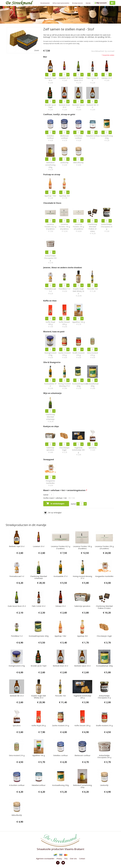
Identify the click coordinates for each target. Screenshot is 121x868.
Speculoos (92, 449)
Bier (45, 57)
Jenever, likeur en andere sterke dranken (63, 268)
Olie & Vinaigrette (52, 362)
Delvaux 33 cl (107, 79)
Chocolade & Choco (52, 203)
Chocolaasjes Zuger (64, 450)
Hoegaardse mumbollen (50, 483)
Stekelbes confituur (50, 138)
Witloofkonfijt (78, 164)
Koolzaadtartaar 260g (92, 386)
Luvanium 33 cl (64, 79)
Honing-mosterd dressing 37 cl (64, 386)
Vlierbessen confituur (64, 138)
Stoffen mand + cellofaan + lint (59, 498)
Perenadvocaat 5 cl (50, 291)
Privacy (59, 859)
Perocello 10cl (92, 290)
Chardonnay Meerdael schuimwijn (50, 418)
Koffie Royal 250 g (50, 324)
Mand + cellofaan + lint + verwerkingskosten (65, 490)
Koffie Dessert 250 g (64, 324)
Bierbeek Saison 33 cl (78, 107)
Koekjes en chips (51, 426)
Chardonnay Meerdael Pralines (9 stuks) (92, 229)
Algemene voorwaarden (45, 859)
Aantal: (46, 495)
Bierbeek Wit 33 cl (92, 107)
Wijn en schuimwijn (52, 393)
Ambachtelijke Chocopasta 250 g (50, 259)
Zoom (37, 50)
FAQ (66, 859)
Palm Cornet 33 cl (92, 80)
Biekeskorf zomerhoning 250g (50, 166)
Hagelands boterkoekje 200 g (78, 451)
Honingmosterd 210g (50, 355)
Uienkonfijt (64, 164)
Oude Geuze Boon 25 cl (78, 80)
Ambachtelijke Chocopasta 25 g (107, 228)
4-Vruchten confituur (78, 138)
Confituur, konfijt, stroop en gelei (59, 114)
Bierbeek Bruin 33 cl (64, 107)
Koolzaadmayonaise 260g (78, 386)
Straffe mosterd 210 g (78, 355)
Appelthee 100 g (78, 323)
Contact (82, 859)
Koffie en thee (50, 301)
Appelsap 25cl (64, 197)
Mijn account (101, 3)
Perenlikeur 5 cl (64, 290)
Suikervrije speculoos (50, 450)
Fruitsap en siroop (52, 175)
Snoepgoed (49, 460)
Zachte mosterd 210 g (64, 355)
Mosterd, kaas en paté (54, 332)
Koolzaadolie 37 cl (50, 386)
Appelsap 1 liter (50, 197)
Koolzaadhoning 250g (107, 138)
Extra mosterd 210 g (92, 355)
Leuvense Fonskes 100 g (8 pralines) (64, 228)
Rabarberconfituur (92, 137)
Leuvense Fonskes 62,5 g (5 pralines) (50, 228)
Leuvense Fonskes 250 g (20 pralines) (78, 228)
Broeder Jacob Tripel (50, 107)
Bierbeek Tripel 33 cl (50, 80)
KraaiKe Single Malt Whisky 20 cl (78, 292)
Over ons (73, 859)
